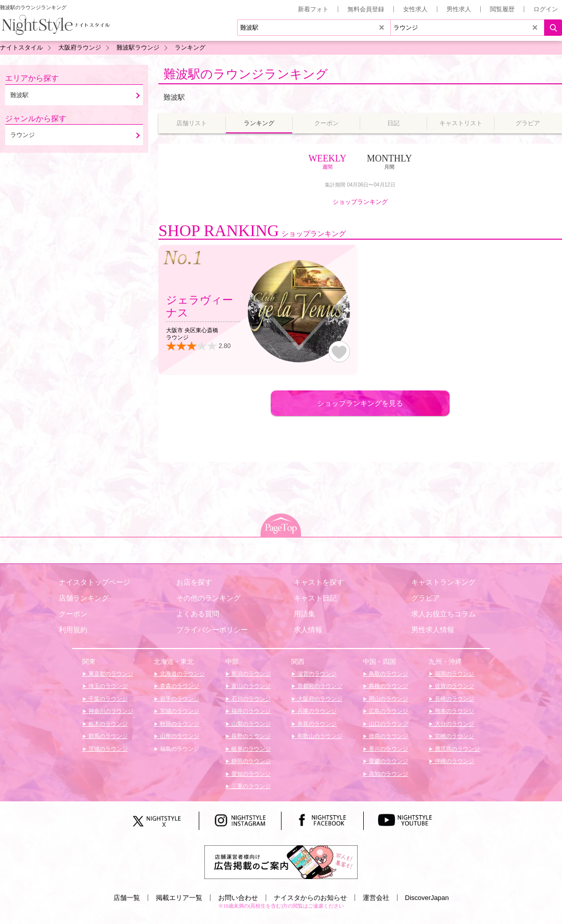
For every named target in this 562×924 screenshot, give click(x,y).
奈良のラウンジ (316, 724)
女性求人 (415, 9)
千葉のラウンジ (107, 699)
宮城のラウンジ (179, 711)
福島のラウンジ (179, 749)
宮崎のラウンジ (454, 736)
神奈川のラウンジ (110, 711)
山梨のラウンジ (250, 724)
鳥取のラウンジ (388, 674)
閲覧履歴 (502, 9)
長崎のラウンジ (454, 699)
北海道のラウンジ (182, 674)
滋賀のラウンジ (316, 674)
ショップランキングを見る (360, 403)
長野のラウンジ (250, 736)
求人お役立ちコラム (443, 614)
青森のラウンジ (179, 686)
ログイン (546, 9)
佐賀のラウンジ (454, 686)
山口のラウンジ (388, 724)
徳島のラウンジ (388, 736)
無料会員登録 (366, 9)
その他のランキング (208, 598)
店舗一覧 (127, 898)
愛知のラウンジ (250, 774)
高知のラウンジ (388, 774)
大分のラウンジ (454, 724)
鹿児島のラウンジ (456, 749)
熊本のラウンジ (454, 711)
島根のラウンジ (388, 686)
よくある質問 (198, 614)
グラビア (426, 598)
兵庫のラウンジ (316, 711)
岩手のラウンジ (179, 699)
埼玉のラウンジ (107, 686)
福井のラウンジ (250, 711)
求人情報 (308, 630)
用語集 (305, 614)
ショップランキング (360, 202)
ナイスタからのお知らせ (310, 898)
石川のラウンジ (250, 699)
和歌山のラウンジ (319, 736)
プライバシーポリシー (212, 630)
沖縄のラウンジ (454, 761)
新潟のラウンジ (250, 674)
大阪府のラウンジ (319, 699)
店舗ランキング (84, 598)
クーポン (73, 614)
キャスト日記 (315, 598)
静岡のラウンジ (250, 761)
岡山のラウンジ (388, 699)
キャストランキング (443, 582)
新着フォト (313, 9)
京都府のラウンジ (319, 686)
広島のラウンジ (388, 711)
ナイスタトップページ (95, 582)
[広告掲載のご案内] (281, 862)
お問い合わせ (238, 898)
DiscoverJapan (427, 898)
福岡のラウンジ (454, 674)
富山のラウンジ (250, 686)
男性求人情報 (433, 630)
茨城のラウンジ (107, 749)
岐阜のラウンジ (250, 749)
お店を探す (194, 582)
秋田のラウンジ (179, 724)
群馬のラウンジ (107, 736)
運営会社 (376, 898)
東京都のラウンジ (110, 674)
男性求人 (459, 9)
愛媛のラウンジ (388, 761)
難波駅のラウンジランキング (246, 74)
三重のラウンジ (250, 786)
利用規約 (73, 630)
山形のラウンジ (179, 736)
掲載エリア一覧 (179, 898)
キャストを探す (319, 582)
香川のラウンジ (388, 749)
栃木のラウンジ (107, 724)
